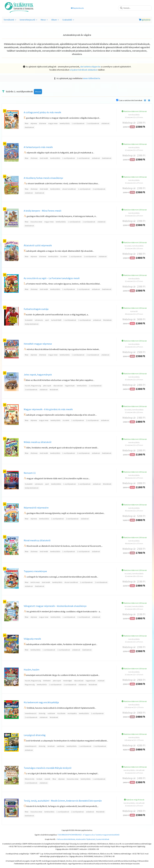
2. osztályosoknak (93, 123)
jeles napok (47, 386)
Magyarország (30, 685)
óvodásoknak (29, 127)
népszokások (58, 386)
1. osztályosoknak (78, 123)
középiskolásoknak (32, 324)
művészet (101, 681)
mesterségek (68, 681)
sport (47, 320)
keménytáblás (65, 123)
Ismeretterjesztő (28, 21)
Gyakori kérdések (103, 839)
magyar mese (53, 123)
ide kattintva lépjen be (90, 67)
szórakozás (39, 320)
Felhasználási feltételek (66, 839)
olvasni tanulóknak (69, 189)
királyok (39, 779)
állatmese (43, 123)
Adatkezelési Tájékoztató (85, 839)
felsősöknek (107, 320)
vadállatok (51, 713)
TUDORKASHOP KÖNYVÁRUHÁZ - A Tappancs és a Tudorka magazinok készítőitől (88, 835)
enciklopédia (72, 713)
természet (51, 746)
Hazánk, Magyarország (33, 386)
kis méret (64, 257)
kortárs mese (35, 582)
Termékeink (10, 21)
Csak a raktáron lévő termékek (131, 100)
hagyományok (70, 386)
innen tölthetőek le (92, 78)
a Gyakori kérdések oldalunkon (84, 70)
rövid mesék (44, 158)
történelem (47, 681)
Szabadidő (68, 21)
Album (55, 21)
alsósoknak (105, 123)
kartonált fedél (56, 320)
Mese (44, 21)
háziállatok (61, 713)
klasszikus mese (36, 222)
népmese (34, 123)
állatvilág (42, 713)
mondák (47, 779)
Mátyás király (30, 779)
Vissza (38, 92)
